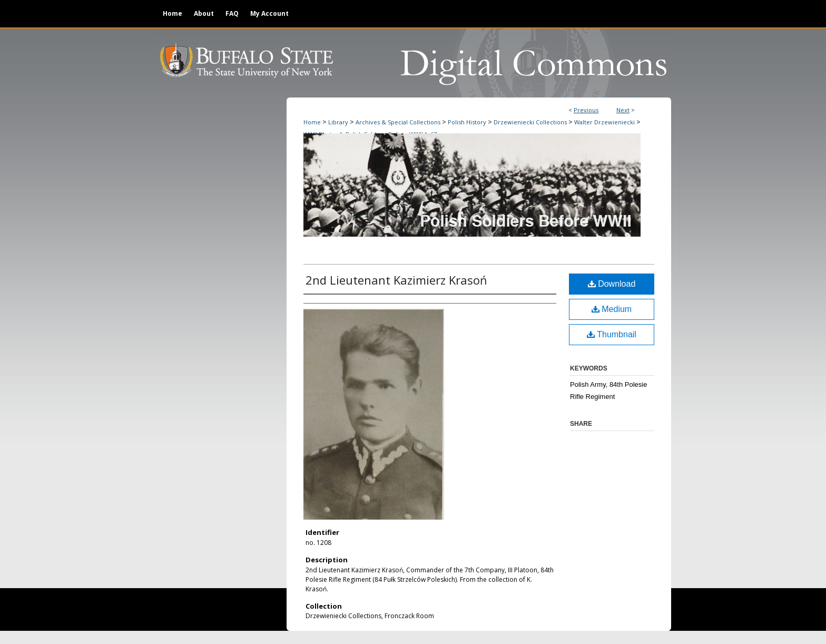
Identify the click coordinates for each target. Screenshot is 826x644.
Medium (612, 309)
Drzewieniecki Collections (530, 122)
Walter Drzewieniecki (604, 122)
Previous (586, 110)
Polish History (467, 122)
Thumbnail (612, 334)
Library (338, 122)
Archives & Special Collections (398, 122)
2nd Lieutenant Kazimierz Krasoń (396, 280)
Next (623, 110)
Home (312, 122)
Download (612, 284)
